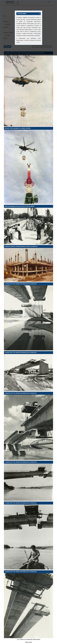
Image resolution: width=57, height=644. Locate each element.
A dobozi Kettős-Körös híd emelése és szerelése (21, 284)
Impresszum (29, 642)
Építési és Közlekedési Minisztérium (30, 639)
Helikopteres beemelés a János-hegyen (18, 128)
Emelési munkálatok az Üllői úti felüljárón (19, 206)
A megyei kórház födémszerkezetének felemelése (21, 246)
